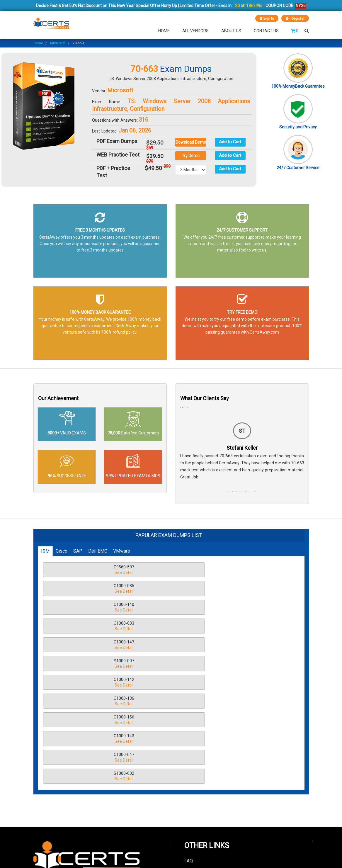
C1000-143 (82, 626)
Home (164, 30)
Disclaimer (195, 720)
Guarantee (195, 750)
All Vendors (195, 30)
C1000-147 (162, 589)
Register (295, 18)
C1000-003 (82, 589)
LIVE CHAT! (242, 806)
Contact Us (266, 30)
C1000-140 (242, 570)
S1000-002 (242, 626)
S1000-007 (242, 589)
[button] (228, 491)
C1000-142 (82, 608)
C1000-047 (162, 626)
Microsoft (58, 43)
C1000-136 (162, 608)
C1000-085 (162, 570)
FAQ (189, 710)
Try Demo (191, 155)
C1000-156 (242, 608)
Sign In (266, 18)
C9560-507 (82, 570)
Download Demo (191, 142)
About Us (231, 30)
